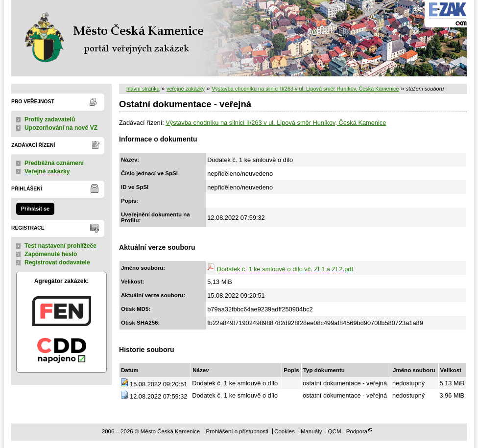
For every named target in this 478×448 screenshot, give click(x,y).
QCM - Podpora (348, 431)
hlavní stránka (143, 89)
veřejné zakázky (186, 89)
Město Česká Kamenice (112, 38)
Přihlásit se (35, 209)
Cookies (285, 431)
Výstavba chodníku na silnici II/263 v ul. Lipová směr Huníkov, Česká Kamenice (305, 89)
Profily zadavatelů (50, 119)
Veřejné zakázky (47, 171)
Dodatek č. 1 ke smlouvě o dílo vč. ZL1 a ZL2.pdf (285, 269)
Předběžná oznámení (54, 163)
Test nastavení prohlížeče (60, 246)
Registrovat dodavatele (57, 262)
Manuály (311, 431)
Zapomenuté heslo (51, 254)
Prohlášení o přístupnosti (237, 431)
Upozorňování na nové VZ (61, 128)
